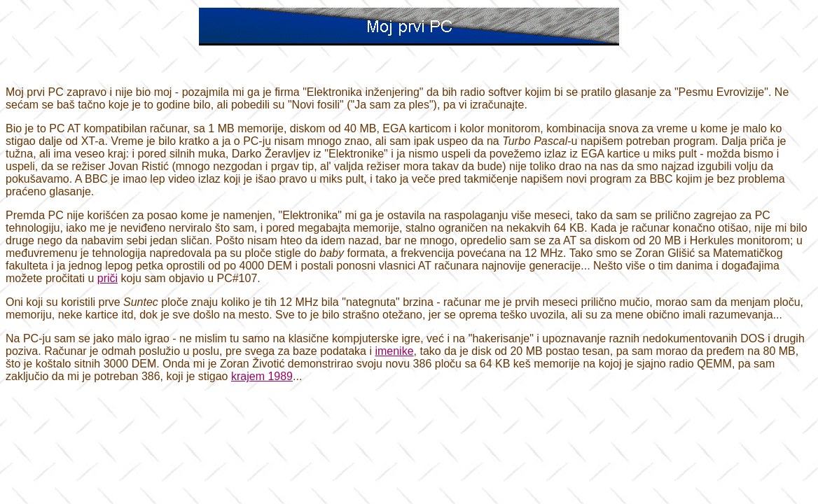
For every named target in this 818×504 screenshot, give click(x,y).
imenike (394, 351)
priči (108, 278)
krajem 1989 (262, 376)
